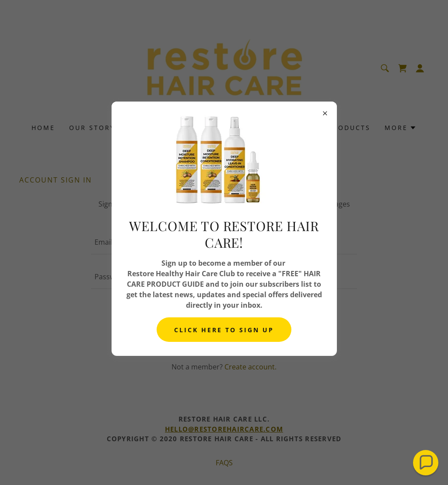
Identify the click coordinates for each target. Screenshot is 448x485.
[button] (426, 463)
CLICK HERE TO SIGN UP (224, 330)
